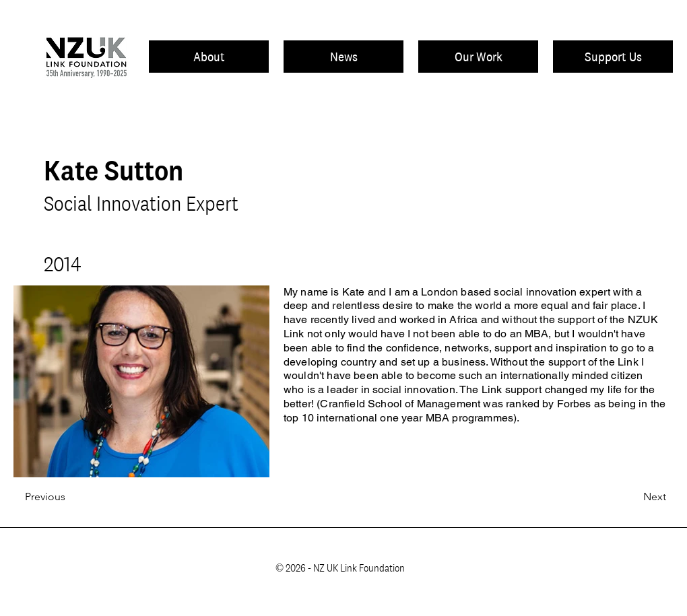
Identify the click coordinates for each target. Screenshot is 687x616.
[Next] (632, 498)
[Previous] (69, 498)
